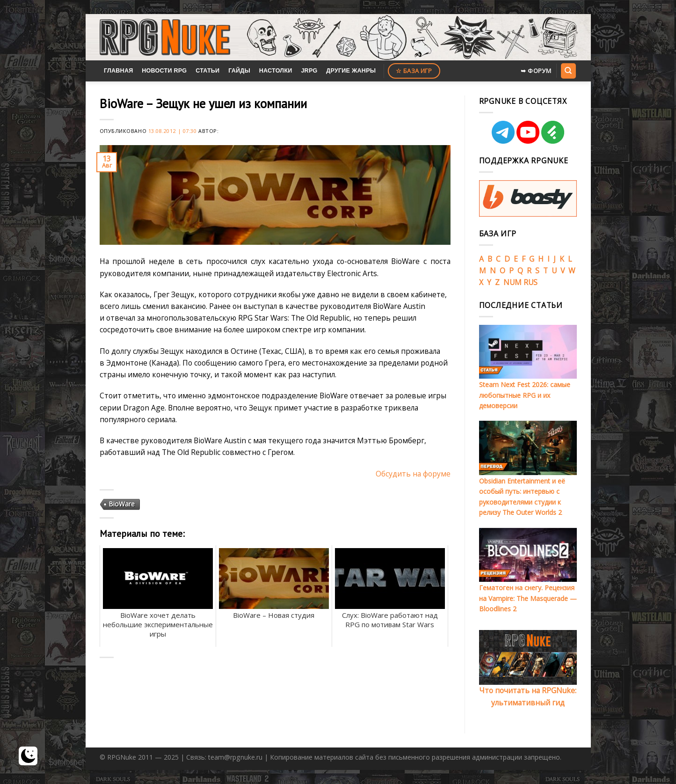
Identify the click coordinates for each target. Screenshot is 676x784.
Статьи (207, 71)
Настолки (276, 71)
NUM (512, 282)
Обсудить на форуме (413, 474)
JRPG (309, 71)
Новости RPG (164, 71)
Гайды (239, 71)
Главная (119, 71)
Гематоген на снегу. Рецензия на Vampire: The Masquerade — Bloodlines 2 (528, 598)
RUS (531, 282)
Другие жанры (351, 71)
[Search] (568, 71)
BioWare (122, 504)
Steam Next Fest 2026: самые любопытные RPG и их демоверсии (525, 395)
